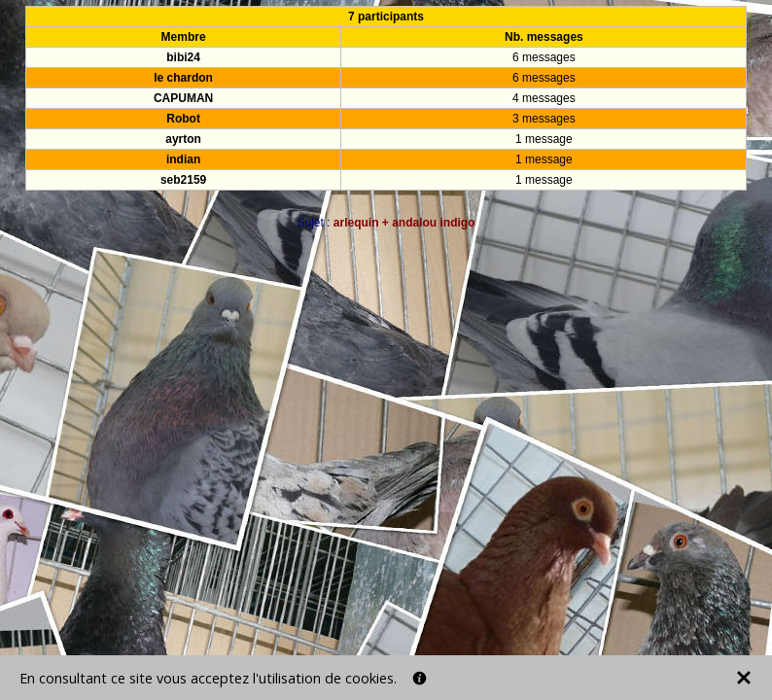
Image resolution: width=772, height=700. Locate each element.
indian (183, 159)
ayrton (183, 139)
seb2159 (183, 180)
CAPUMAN (183, 98)
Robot (183, 119)
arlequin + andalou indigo (404, 223)
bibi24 (183, 57)
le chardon (183, 78)
